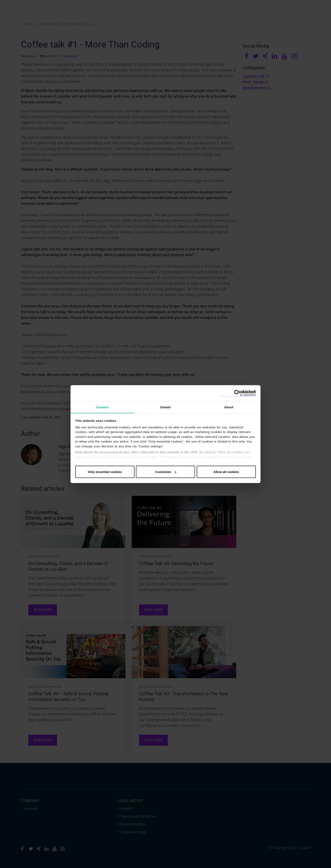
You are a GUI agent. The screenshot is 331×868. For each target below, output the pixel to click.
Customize (166, 472)
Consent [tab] (102, 407)
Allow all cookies (226, 472)
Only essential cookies (105, 472)
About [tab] (229, 407)
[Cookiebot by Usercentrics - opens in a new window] (237, 393)
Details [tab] (165, 407)
